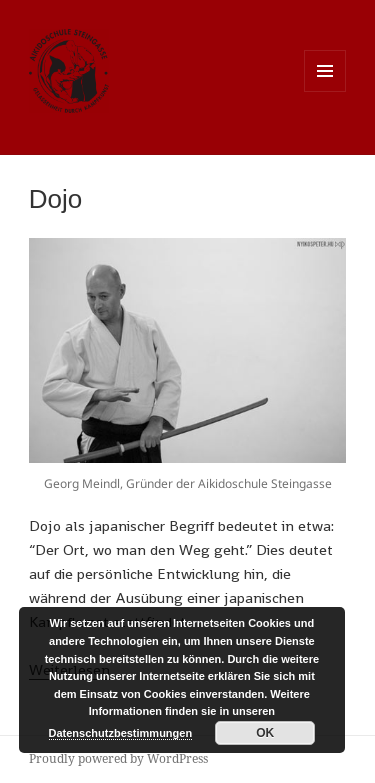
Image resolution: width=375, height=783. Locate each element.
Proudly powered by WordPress (118, 758)
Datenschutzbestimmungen (121, 733)
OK (265, 733)
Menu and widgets (325, 91)
